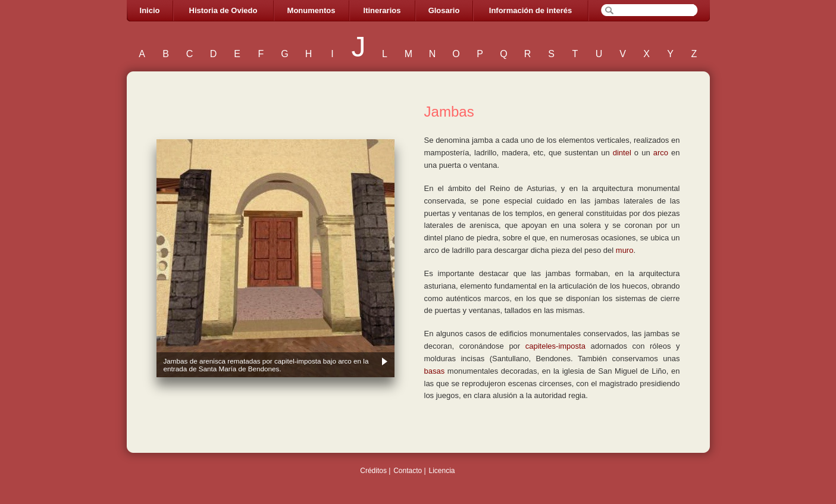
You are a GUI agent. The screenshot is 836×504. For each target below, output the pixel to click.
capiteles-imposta (555, 346)
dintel (622, 153)
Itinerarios (382, 10)
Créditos (373, 471)
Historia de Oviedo (223, 10)
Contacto (408, 471)
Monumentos (311, 10)
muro (625, 250)
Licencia (442, 471)
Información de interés (530, 10)
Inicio (150, 10)
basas (435, 371)
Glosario (444, 10)
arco (661, 153)
